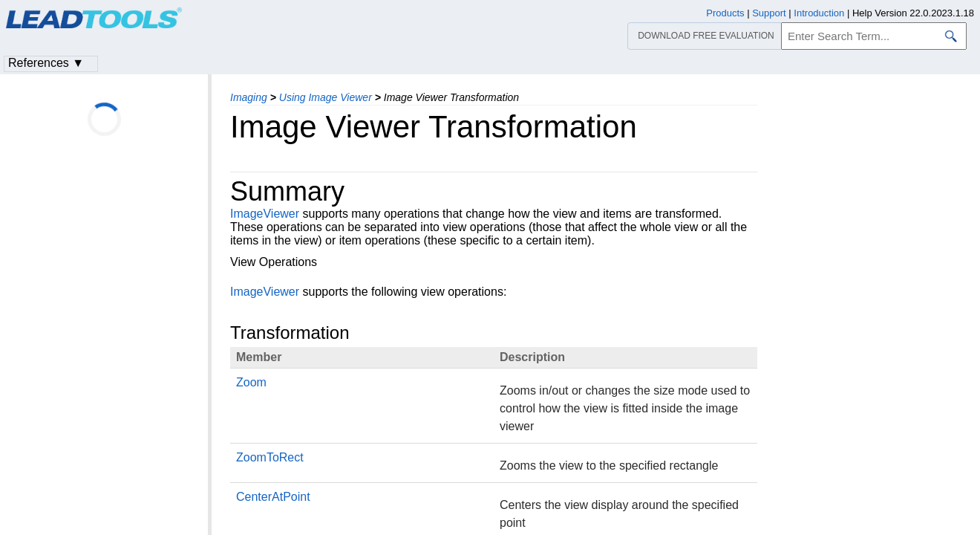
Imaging (249, 97)
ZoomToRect (270, 457)
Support (769, 13)
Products (725, 13)
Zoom (251, 382)
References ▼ (46, 63)
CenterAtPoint (273, 497)
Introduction (819, 13)
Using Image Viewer (326, 97)
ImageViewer (265, 214)
